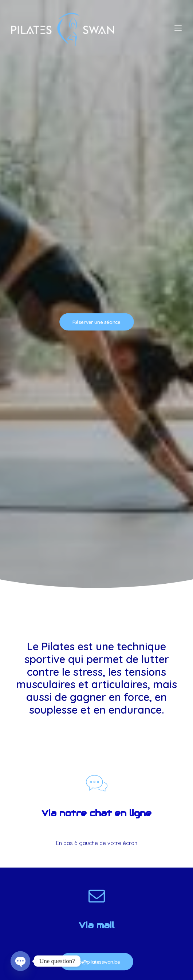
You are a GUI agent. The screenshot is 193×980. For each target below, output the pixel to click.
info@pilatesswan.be (96, 531)
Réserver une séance (96, 107)
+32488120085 (96, 656)
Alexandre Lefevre (110, 936)
